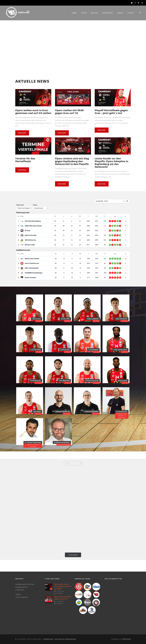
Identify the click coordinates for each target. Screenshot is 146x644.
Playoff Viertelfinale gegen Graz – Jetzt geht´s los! (111, 112)
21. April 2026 (60, 591)
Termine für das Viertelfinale (25, 160)
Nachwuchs (107, 13)
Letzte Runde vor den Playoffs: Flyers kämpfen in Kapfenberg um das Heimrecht (111, 163)
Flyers (84, 13)
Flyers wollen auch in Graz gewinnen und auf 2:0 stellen (33, 112)
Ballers (94, 13)
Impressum (48, 639)
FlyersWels (60, 593)
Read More (22, 133)
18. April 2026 (60, 601)
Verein (120, 13)
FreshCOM (126, 639)
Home (74, 13)
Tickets (131, 13)
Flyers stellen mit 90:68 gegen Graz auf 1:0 (69, 112)
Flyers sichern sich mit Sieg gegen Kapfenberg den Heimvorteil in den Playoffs (72, 161)
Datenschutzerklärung (65, 639)
